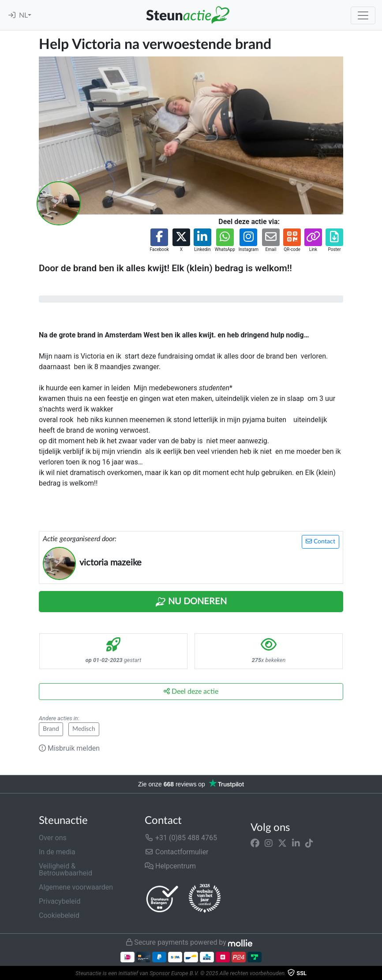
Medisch (84, 729)
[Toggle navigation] (363, 15)
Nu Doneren (191, 602)
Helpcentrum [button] (170, 866)
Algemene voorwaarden (76, 887)
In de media (57, 852)
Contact (320, 541)
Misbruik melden (69, 748)
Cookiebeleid (59, 915)
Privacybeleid (60, 901)
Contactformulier (177, 852)
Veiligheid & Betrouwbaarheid (66, 870)
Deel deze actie (191, 691)
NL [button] (23, 15)
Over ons (53, 838)
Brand (51, 729)
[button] (159, 241)
